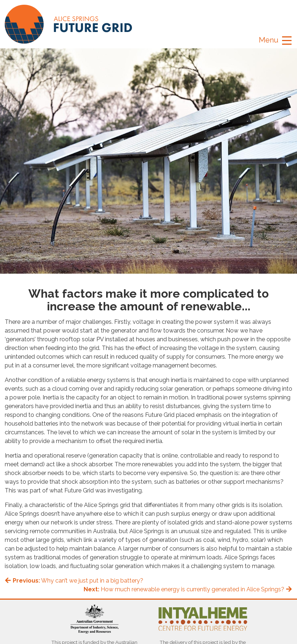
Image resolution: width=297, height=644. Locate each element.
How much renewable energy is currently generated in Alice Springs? (188, 589)
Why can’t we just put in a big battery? (74, 581)
